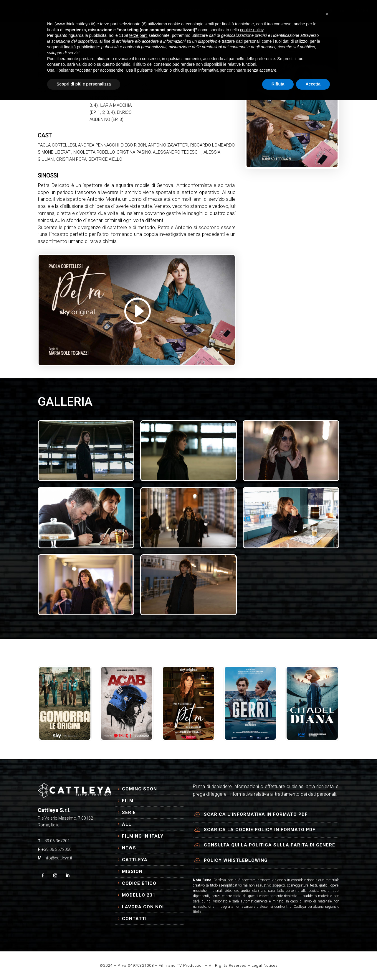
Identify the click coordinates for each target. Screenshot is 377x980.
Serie (129, 813)
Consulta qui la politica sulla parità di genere (269, 845)
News (129, 848)
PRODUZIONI (111, 11)
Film (128, 801)
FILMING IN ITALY (159, 11)
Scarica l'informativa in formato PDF (256, 814)
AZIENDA (218, 11)
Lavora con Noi (143, 907)
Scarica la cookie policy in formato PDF (260, 830)
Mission (132, 872)
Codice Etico (139, 883)
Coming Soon (139, 789)
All (127, 824)
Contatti (134, 919)
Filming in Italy (143, 836)
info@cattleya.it (58, 858)
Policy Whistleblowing (236, 860)
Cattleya (135, 860)
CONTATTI (253, 11)
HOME (82, 11)
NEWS (194, 11)
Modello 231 (139, 895)
